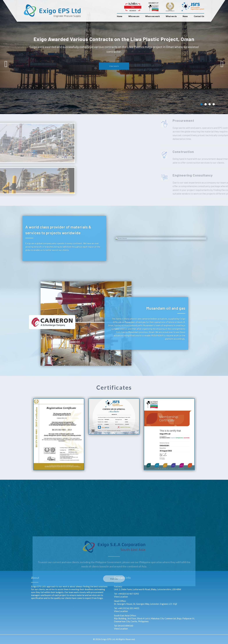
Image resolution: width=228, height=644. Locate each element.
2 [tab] (206, 104)
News (185, 16)
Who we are (134, 16)
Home (120, 16)
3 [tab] (210, 104)
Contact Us (199, 16)
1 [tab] (201, 104)
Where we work (152, 16)
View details (114, 66)
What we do (171, 16)
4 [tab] (214, 104)
